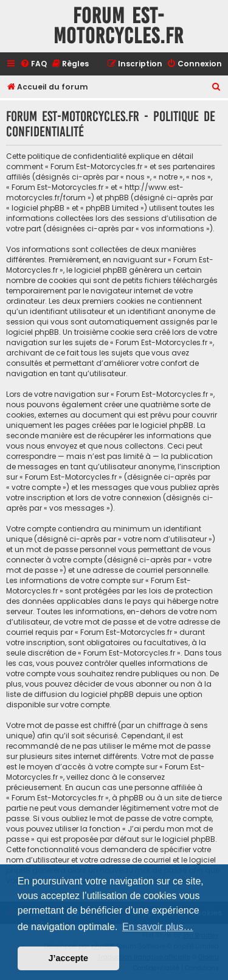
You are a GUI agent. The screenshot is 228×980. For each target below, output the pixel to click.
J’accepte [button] (69, 958)
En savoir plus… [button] (158, 927)
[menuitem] (33, 64)
